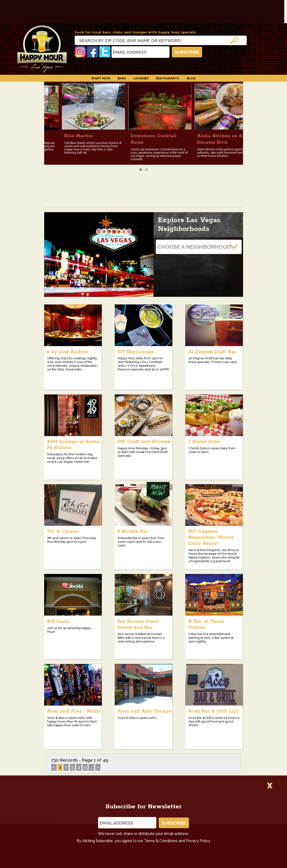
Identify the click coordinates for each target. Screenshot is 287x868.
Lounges (141, 78)
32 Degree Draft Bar (212, 352)
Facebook (93, 52)
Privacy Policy (198, 841)
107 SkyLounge (136, 352)
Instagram (80, 52)
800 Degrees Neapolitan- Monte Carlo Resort (211, 537)
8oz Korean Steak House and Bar (138, 624)
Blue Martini (108, 136)
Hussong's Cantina (49, 136)
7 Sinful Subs (204, 442)
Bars (122, 78)
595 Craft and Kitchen (144, 442)
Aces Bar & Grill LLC (213, 711)
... (91, 767)
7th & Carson (63, 531)
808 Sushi (58, 621)
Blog (191, 78)
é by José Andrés (67, 352)
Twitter (105, 52)
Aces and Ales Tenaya (145, 711)
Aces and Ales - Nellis (74, 711)
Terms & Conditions (161, 841)
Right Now (101, 78)
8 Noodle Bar (133, 531)
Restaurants (168, 78)
